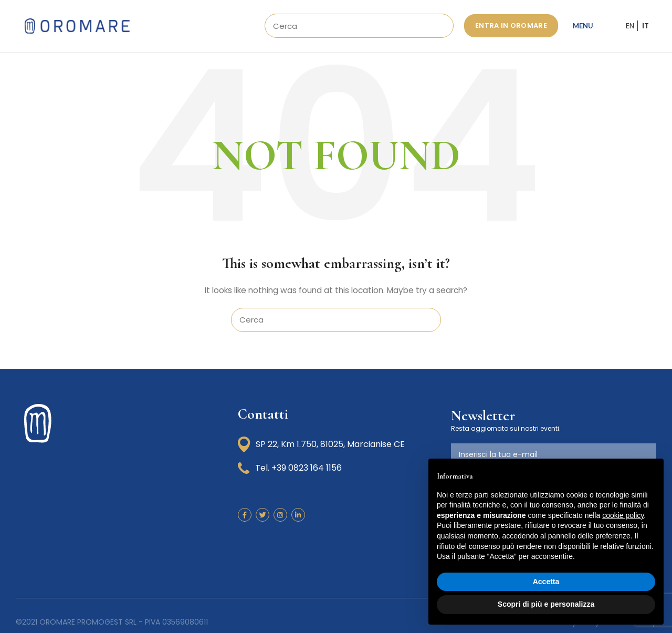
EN (630, 27)
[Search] (359, 27)
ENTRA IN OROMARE (511, 27)
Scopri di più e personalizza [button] (546, 604)
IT (645, 27)
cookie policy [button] (623, 515)
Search (439, 27)
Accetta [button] (546, 582)
